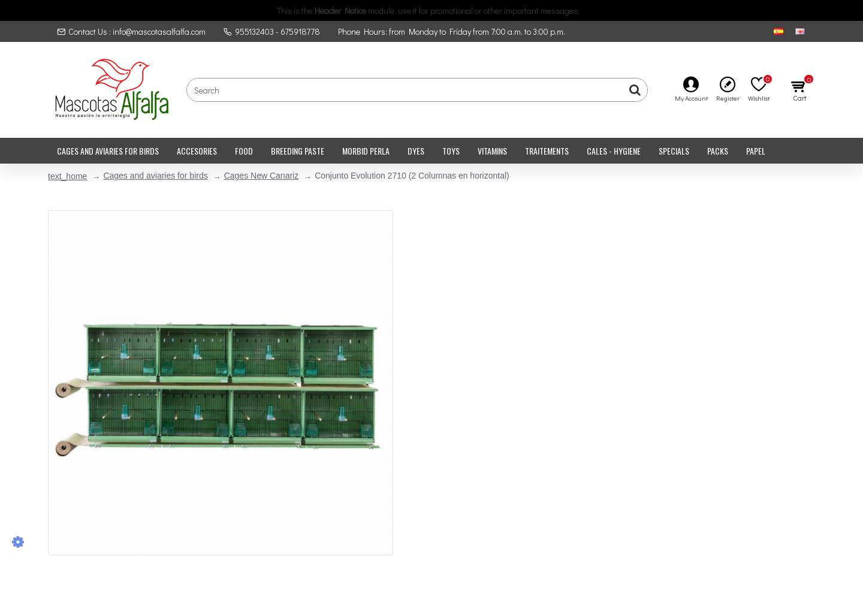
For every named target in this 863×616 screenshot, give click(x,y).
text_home (67, 176)
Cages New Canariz (262, 176)
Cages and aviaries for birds (155, 176)
